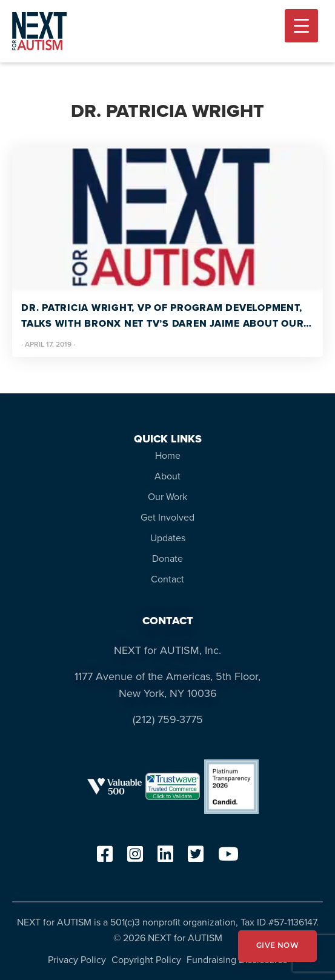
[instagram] (135, 858)
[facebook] (105, 858)
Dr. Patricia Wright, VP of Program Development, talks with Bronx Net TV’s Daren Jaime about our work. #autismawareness (162, 316)
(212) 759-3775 (168, 719)
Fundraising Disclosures (237, 960)
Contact (167, 579)
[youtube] (228, 858)
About (167, 476)
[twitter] (196, 858)
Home (168, 455)
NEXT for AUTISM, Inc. (167, 650)
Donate (167, 558)
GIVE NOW (277, 946)
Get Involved (167, 517)
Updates (168, 538)
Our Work (167, 497)
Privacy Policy (77, 960)
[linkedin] (165, 858)
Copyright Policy (146, 960)
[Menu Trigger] (301, 26)
